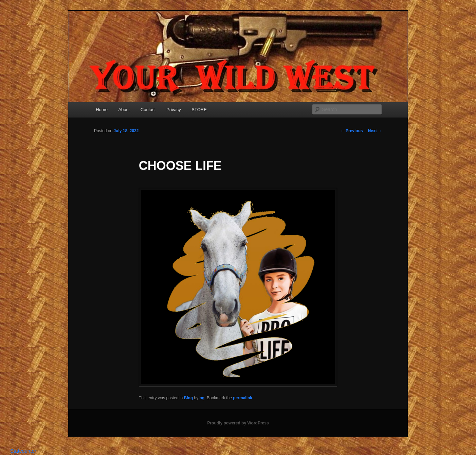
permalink (243, 398)
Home (102, 110)
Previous (352, 131)
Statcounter (23, 451)
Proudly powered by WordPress (238, 423)
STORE (199, 110)
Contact (148, 110)
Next (375, 131)
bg (202, 398)
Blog (189, 398)
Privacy (174, 110)
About (124, 110)
